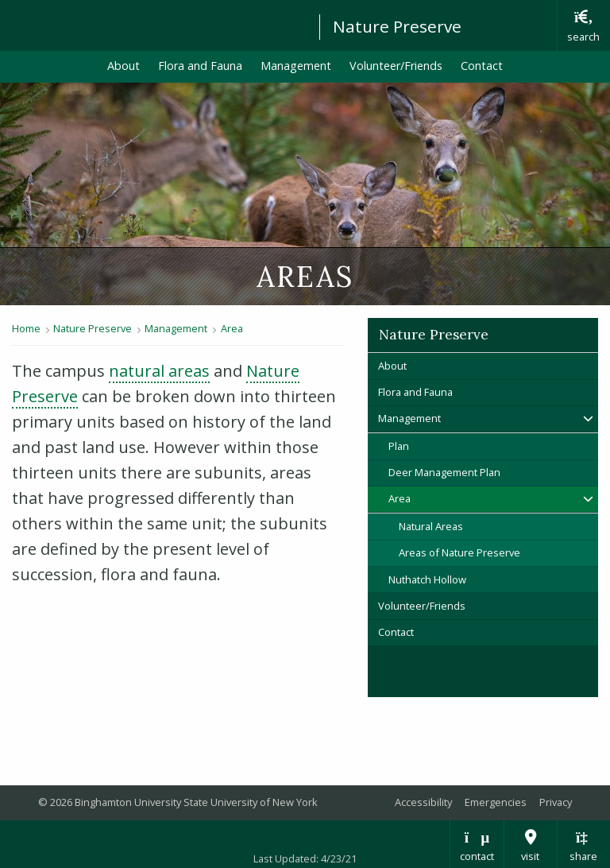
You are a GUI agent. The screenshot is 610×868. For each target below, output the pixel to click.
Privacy (556, 802)
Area (232, 328)
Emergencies (496, 802)
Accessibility (423, 802)
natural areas (159, 371)
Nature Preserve (397, 26)
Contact (482, 66)
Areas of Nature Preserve (459, 552)
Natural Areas (431, 526)
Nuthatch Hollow (427, 579)
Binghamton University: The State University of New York (152, 24)
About (124, 66)
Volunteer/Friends (396, 66)
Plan (399, 446)
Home (26, 328)
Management (296, 66)
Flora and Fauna (200, 66)
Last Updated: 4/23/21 (305, 858)
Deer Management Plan (444, 472)
